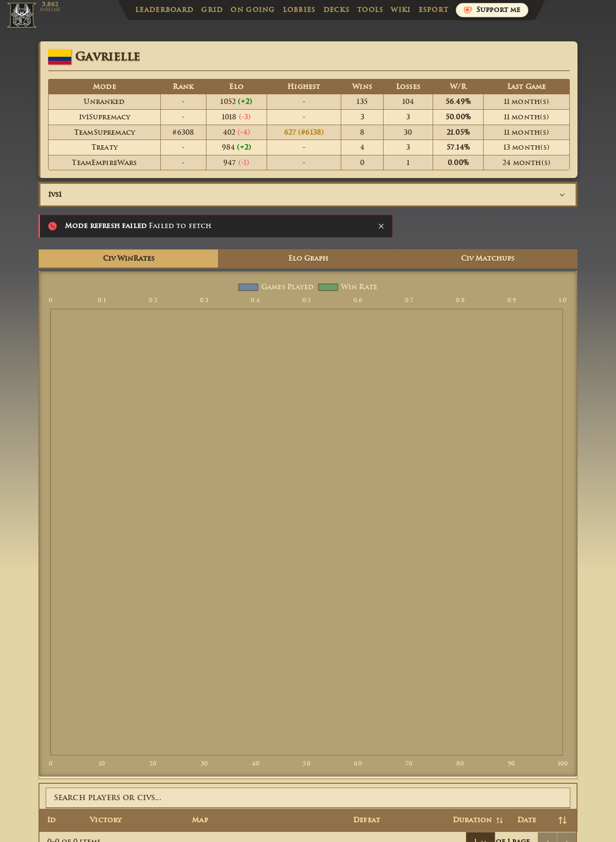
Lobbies (299, 10)
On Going (253, 10)
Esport (434, 10)
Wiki (401, 10)
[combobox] (308, 195)
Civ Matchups (488, 259)
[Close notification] (381, 226)
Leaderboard (164, 10)
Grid (212, 10)
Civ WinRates (129, 259)
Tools (370, 10)
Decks (336, 10)
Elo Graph (308, 259)
